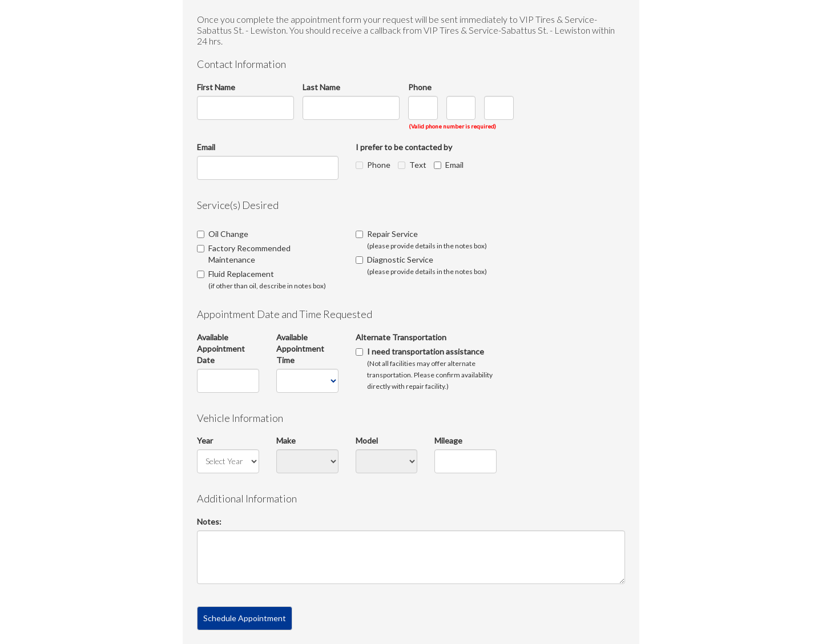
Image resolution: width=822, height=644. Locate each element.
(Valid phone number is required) (452, 126)
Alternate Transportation (401, 337)
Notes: (209, 522)
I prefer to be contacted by (404, 147)
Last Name (321, 87)
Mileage (448, 440)
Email (206, 147)
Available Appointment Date (221, 349)
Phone (420, 87)
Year (205, 440)
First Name (216, 87)
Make (286, 440)
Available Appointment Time (300, 349)
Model (367, 440)
